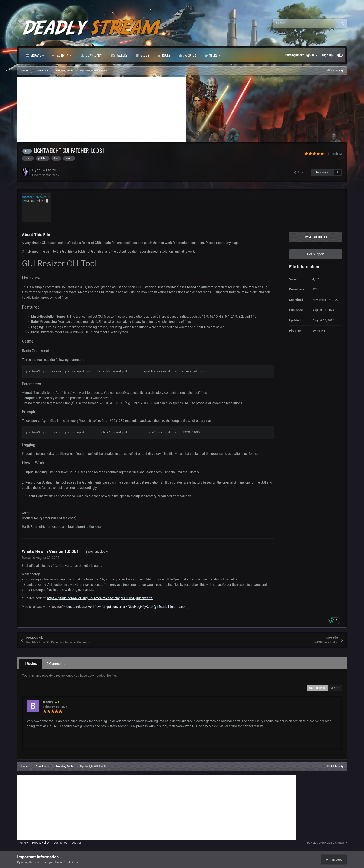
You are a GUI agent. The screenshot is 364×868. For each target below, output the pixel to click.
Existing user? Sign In (301, 55)
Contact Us (60, 843)
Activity (62, 55)
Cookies (76, 843)
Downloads (91, 55)
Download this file (316, 237)
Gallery (119, 55)
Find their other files (46, 175)
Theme (23, 843)
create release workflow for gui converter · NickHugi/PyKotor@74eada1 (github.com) (128, 607)
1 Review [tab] (31, 664)
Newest (335, 688)
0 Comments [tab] (56, 664)
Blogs (142, 55)
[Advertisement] (102, 110)
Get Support (316, 254)
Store (212, 55)
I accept (334, 859)
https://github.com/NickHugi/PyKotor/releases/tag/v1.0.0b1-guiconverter (100, 598)
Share (300, 172)
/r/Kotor (187, 55)
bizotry (48, 702)
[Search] (295, 23)
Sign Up (327, 55)
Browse (35, 55)
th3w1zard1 (47, 170)
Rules (164, 55)
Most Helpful (318, 688)
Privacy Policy (41, 843)
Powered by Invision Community (327, 843)
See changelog (97, 552)
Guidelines (71, 862)
